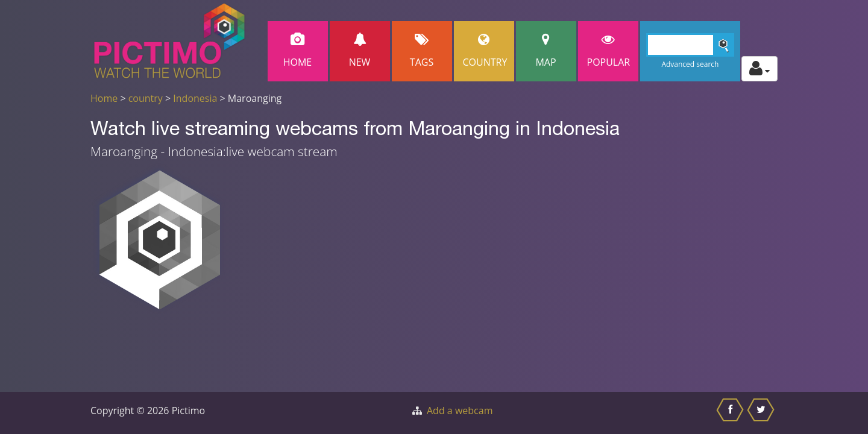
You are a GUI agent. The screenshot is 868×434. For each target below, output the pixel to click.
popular (609, 51)
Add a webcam (460, 410)
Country (485, 51)
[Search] (690, 45)
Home (298, 51)
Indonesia (195, 98)
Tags (422, 51)
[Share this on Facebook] (731, 413)
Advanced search (690, 64)
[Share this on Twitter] (762, 413)
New (360, 51)
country (146, 98)
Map (546, 51)
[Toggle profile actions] (759, 69)
